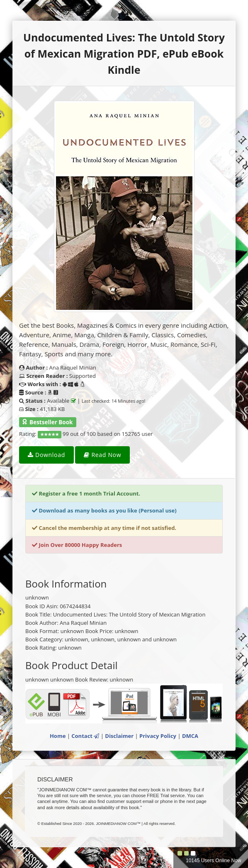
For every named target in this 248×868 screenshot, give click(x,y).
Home (58, 736)
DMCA (190, 736)
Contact (85, 736)
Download (46, 455)
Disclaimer (119, 736)
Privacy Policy (158, 736)
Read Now (102, 455)
